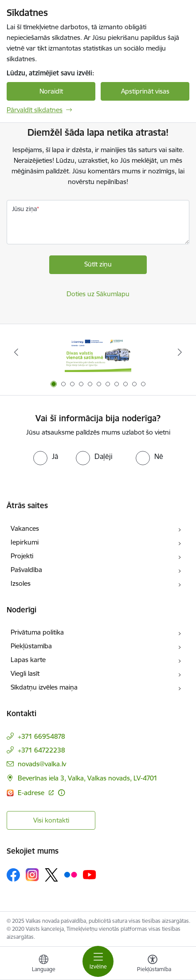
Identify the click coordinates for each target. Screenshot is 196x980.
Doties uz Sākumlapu (98, 294)
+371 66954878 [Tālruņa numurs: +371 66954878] (41, 736)
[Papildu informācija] (61, 793)
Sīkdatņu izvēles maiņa (44, 687)
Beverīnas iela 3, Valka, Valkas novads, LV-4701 (88, 778)
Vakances (25, 528)
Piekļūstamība (31, 646)
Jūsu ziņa (24, 209)
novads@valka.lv (42, 764)
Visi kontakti (51, 820)
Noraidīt (51, 91)
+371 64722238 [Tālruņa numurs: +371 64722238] (41, 750)
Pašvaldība (26, 570)
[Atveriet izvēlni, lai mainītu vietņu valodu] (43, 964)
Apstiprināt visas (145, 91)
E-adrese (32, 793)
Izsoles (21, 583)
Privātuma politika (37, 632)
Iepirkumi (25, 542)
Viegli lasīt (25, 673)
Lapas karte (28, 660)
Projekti (22, 556)
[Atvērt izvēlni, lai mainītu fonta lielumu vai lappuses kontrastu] (153, 964)
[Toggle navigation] (98, 961)
